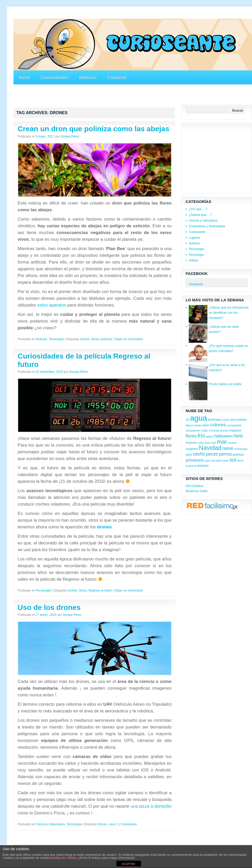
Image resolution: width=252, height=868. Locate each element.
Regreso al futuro (100, 590)
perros (226, 454)
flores (95, 339)
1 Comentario (128, 824)
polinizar (107, 339)
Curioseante (197, 232)
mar (222, 442)
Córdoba (214, 431)
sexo (226, 461)
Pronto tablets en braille (225, 384)
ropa (207, 461)
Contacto (117, 78)
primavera (195, 460)
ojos (189, 454)
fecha (83, 590)
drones (85, 339)
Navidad (210, 448)
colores (218, 425)
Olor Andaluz (195, 486)
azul (233, 420)
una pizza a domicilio (151, 806)
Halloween (223, 436)
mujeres (192, 449)
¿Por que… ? (198, 209)
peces (212, 454)
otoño (199, 454)
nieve (228, 448)
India (201, 443)
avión (226, 420)
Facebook (197, 273)
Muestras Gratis (197, 491)
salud (218, 461)
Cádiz (204, 431)
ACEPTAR (128, 864)
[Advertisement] (133, 95)
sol (233, 460)
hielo (238, 436)
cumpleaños (234, 425)
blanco (190, 425)
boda (198, 425)
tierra (240, 461)
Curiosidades (55, 78)
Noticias (88, 78)
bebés (242, 420)
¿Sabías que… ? (200, 215)
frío (201, 436)
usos (112, 824)
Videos (193, 260)
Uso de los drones (49, 607)
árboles (203, 466)
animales (215, 420)
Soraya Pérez (70, 136)
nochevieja (241, 449)
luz (214, 443)
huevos (191, 443)
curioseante (193, 431)
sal (213, 461)
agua (198, 418)
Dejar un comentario (129, 339)
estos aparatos (52, 305)
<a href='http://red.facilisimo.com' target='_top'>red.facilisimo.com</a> (212, 506)
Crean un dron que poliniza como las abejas (93, 129)
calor (205, 425)
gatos (209, 436)
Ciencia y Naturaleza (50, 824)
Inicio (24, 78)
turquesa (191, 466)
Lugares (194, 238)
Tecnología (56, 339)
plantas (238, 454)
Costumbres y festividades (207, 226)
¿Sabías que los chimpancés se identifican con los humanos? (229, 313)
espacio (235, 430)
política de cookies (64, 858)
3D (187, 420)
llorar (208, 443)
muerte (232, 443)
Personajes (44, 590)
